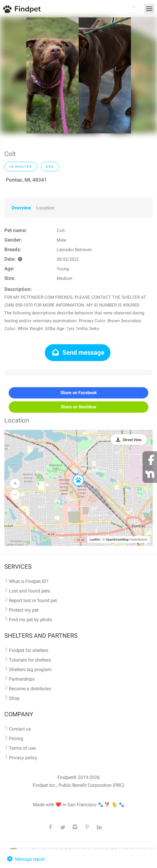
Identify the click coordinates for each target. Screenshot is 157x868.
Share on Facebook (79, 393)
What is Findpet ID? (29, 581)
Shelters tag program (30, 669)
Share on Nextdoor (78, 407)
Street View (132, 440)
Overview (21, 208)
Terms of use (22, 748)
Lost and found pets (29, 591)
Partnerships (22, 679)
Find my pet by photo (31, 620)
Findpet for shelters (29, 650)
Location (45, 208)
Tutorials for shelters (30, 660)
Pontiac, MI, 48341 (26, 180)
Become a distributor (30, 689)
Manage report (25, 859)
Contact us (20, 729)
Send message (78, 353)
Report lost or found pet (33, 600)
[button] (74, 475)
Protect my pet (24, 610)
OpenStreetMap (117, 540)
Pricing (16, 739)
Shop (14, 698)
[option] (52, 75)
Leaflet (95, 540)
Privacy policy (23, 758)
